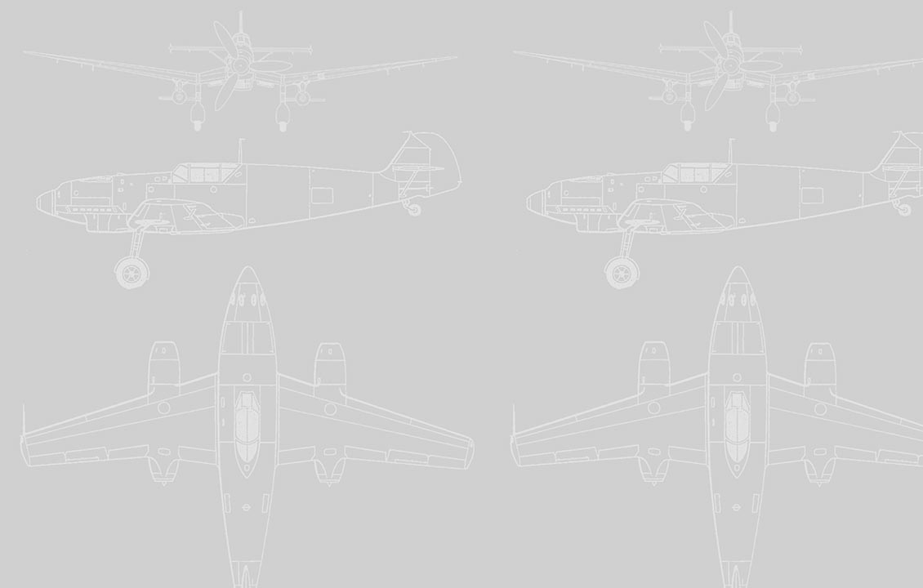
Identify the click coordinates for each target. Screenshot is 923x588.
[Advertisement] (461, 121)
